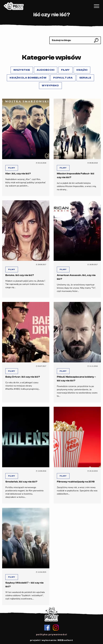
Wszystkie (22, 70)
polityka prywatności (52, 635)
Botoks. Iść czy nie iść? (20, 275)
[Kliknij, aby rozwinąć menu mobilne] (97, 6)
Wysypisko (50, 86)
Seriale (85, 78)
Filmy (65, 70)
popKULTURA (63, 78)
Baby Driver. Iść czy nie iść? (23, 377)
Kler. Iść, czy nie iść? (18, 174)
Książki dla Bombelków (28, 78)
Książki (82, 70)
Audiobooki (46, 70)
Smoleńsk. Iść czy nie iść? (21, 482)
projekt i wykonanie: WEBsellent (52, 640)
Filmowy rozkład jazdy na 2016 (76, 482)
